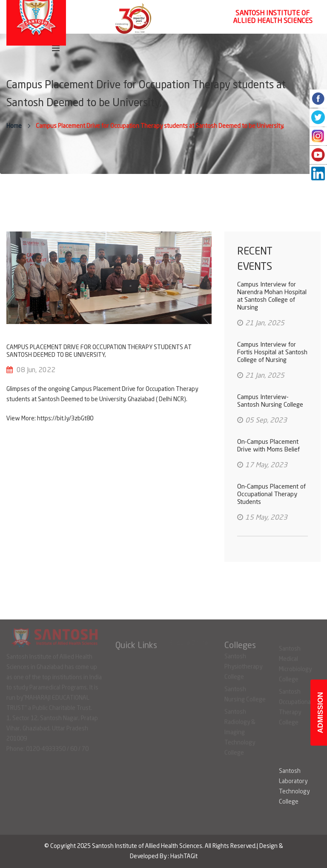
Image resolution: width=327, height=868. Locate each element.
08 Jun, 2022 (36, 370)
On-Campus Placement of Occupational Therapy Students (271, 495)
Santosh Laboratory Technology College (294, 787)
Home (14, 126)
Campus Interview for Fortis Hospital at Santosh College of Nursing (272, 353)
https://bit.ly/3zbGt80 (65, 419)
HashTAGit (184, 856)
